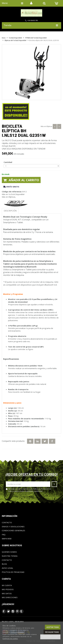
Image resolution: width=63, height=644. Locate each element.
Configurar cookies (50, 637)
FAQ (4, 535)
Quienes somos (9, 552)
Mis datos (7, 593)
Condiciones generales (13, 530)
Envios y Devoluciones (13, 527)
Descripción (10, 211)
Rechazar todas (52, 632)
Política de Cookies (17, 632)
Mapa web (7, 539)
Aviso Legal (7, 568)
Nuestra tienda (10, 556)
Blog (4, 564)
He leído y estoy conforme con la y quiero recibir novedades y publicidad (28, 490)
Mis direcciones (10, 597)
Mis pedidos (8, 589)
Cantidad (8, 162)
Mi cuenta (7, 585)
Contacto (7, 522)
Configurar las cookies (10, 638)
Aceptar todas (53, 627)
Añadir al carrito (21, 180)
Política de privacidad (13, 572)
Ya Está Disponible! (16, 194)
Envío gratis (11, 187)
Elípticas (49, 126)
